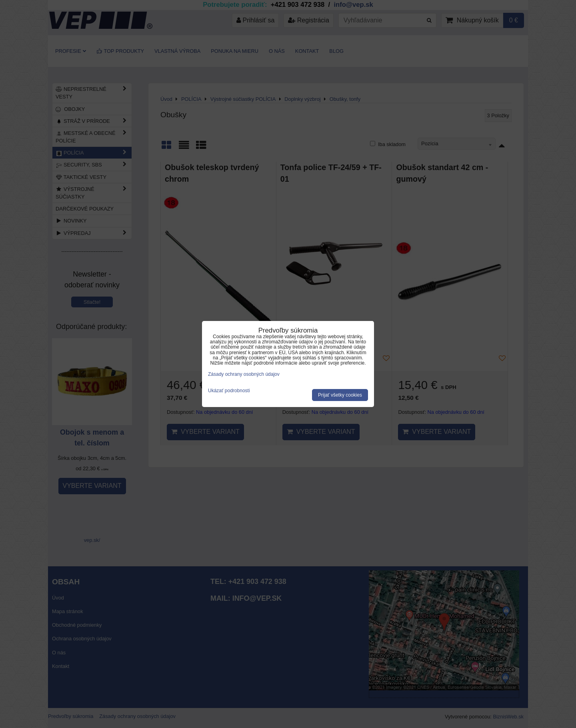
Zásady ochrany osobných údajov (244, 374)
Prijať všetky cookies (340, 395)
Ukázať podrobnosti (229, 391)
